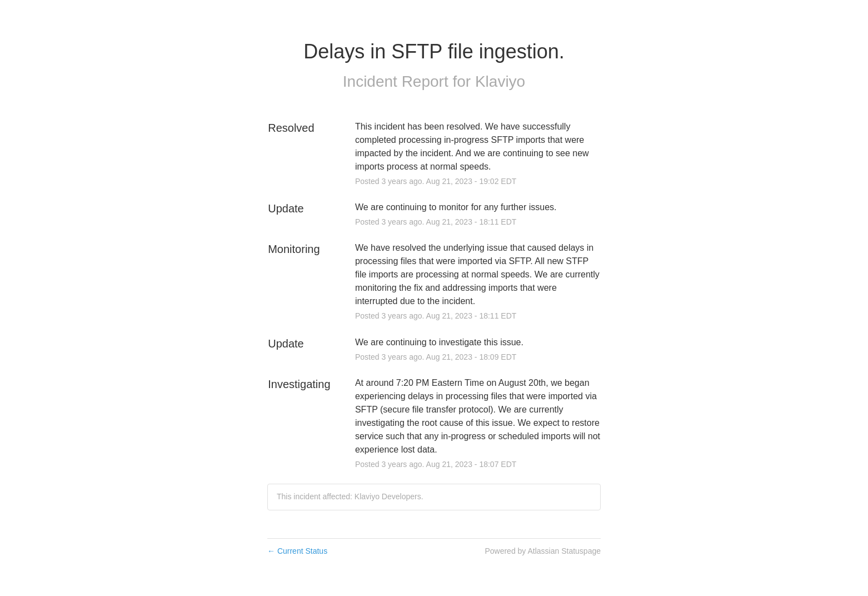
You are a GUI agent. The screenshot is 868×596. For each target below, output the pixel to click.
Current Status (297, 551)
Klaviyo (500, 81)
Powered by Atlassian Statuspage (543, 551)
